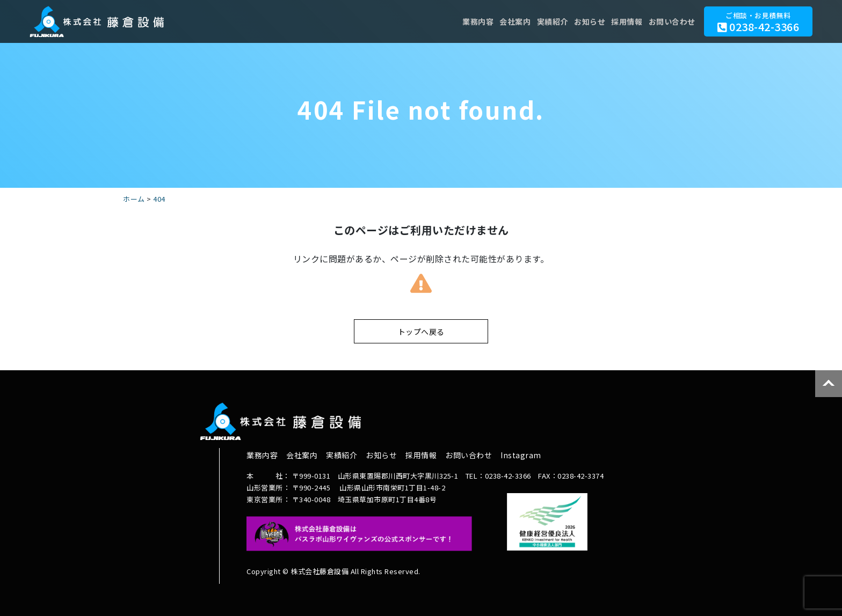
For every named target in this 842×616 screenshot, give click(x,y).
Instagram (521, 455)
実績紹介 (544, 21)
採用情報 (623, 21)
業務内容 (464, 21)
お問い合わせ (671, 21)
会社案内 (504, 21)
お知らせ (584, 21)
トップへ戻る (421, 332)
